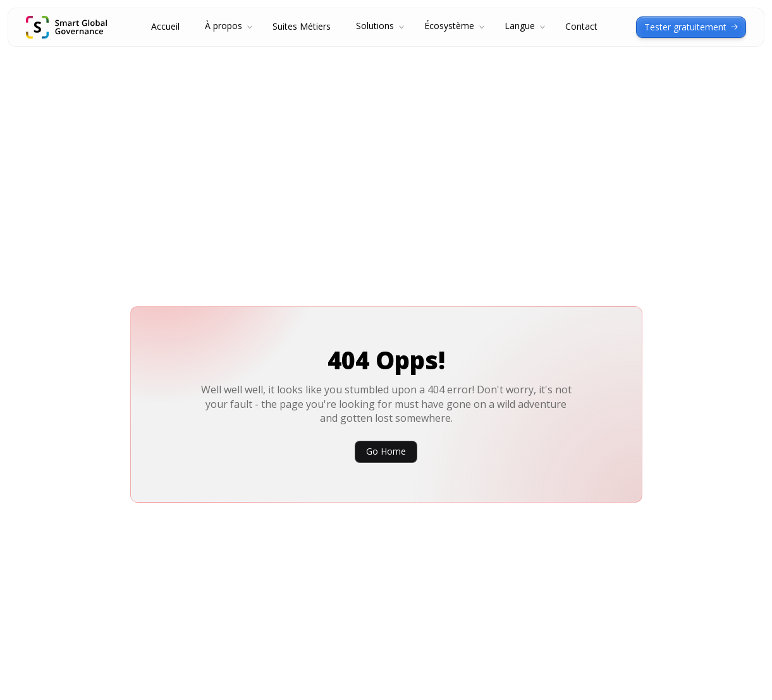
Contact (581, 27)
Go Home (386, 451)
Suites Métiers (302, 27)
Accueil (165, 27)
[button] (226, 27)
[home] (66, 27)
